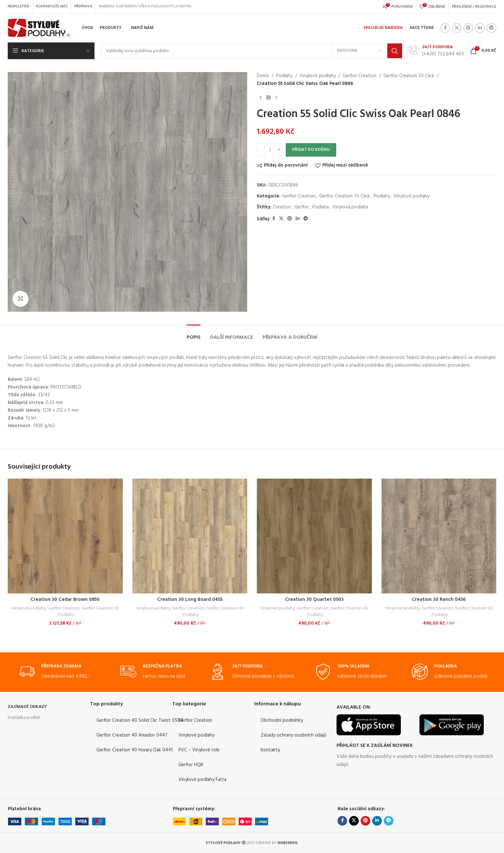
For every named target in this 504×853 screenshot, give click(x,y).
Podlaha (321, 207)
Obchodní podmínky (282, 720)
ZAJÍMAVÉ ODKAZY (27, 707)
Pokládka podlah (24, 718)
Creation (282, 207)
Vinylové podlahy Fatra (202, 780)
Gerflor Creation (360, 76)
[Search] (252, 51)
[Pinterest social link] (468, 28)
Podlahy (284, 76)
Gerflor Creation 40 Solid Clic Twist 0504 (140, 720)
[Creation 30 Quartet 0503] (314, 536)
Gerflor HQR (191, 765)
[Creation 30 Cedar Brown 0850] (65, 536)
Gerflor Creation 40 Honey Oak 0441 (135, 750)
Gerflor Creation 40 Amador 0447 (132, 735)
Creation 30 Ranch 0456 (439, 600)
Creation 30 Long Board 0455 (190, 600)
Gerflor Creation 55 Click (409, 76)
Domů (263, 76)
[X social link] (457, 28)
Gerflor (302, 207)
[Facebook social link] (445, 28)
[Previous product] (261, 98)
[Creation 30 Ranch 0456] (439, 536)
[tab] (194, 334)
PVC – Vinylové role (199, 750)
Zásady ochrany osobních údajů (293, 735)
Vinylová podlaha (350, 207)
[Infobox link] (436, 51)
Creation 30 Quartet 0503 (314, 600)
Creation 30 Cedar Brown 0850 (65, 600)
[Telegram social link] (491, 28)
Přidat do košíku (311, 150)
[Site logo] (39, 28)
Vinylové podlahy (318, 76)
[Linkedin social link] (480, 28)
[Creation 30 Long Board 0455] (190, 536)
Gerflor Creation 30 (100, 609)
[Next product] (276, 98)
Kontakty (270, 750)
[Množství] (270, 150)
